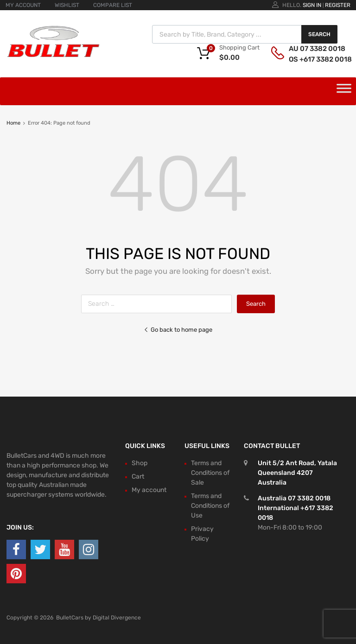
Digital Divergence (117, 618)
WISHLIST (67, 5)
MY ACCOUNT (23, 5)
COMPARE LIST (113, 5)
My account (149, 490)
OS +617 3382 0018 (311, 59)
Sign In (312, 5)
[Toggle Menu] (344, 91)
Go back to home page (178, 330)
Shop (140, 463)
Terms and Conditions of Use (210, 506)
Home (13, 123)
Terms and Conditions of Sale (210, 473)
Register (338, 5)
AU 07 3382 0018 (311, 49)
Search (319, 34)
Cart (138, 477)
